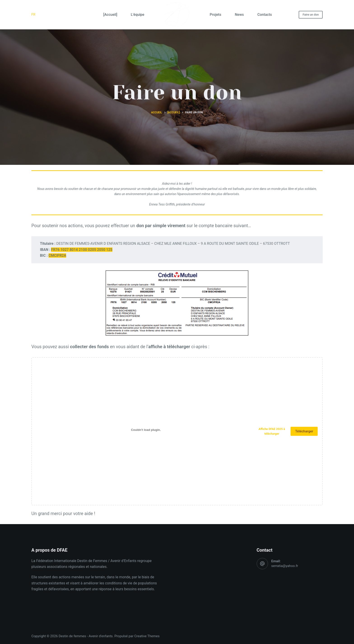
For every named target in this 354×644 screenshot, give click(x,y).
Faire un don (311, 15)
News (239, 15)
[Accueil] (110, 15)
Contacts (265, 15)
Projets (215, 15)
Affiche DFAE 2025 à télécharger (272, 431)
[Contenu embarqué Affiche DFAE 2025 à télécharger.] (146, 430)
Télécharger (304, 431)
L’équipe (137, 15)
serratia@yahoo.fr (285, 566)
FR (33, 14)
